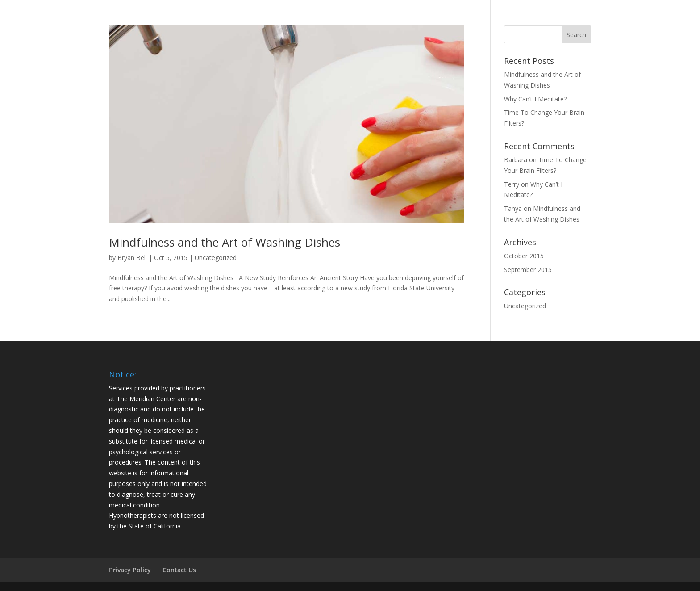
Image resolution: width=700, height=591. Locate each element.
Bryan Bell (132, 258)
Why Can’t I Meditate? (535, 99)
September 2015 (528, 270)
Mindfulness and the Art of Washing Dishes (225, 242)
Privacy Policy (130, 570)
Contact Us (179, 570)
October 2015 (524, 256)
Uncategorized (216, 258)
